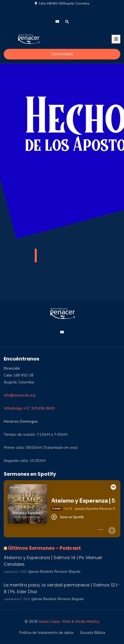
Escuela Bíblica (93, 633)
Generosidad (62, 54)
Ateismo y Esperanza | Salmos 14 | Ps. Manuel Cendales (53, 561)
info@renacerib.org (19, 395)
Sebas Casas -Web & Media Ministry (69, 622)
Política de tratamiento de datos (46, 633)
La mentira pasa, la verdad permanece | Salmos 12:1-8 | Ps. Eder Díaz (62, 588)
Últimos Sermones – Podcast (44, 548)
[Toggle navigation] (116, 39)
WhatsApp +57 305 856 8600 (29, 408)
